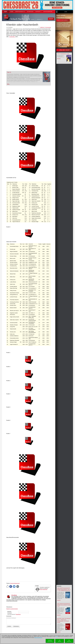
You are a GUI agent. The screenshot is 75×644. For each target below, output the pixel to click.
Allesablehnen (60, 641)
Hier (57, 636)
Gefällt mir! (42, 27)
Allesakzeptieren (69, 641)
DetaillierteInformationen (50, 641)
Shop (6, 12)
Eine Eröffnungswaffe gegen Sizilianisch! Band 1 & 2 (64, 605)
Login (66, 12)
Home (12, 12)
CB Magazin (30, 12)
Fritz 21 (9, 72)
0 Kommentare (48, 27)
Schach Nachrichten (20, 19)
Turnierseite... (12, 37)
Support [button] (38, 12)
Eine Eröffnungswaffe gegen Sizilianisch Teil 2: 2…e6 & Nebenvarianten (64, 589)
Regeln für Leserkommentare (12, 609)
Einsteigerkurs (48, 12)
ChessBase (14, 595)
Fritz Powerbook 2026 (63, 54)
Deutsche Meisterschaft (15, 583)
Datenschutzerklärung (38, 638)
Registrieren (18, 614)
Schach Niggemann (44, 589)
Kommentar (9, 616)
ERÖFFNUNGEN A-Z (20, 12)
